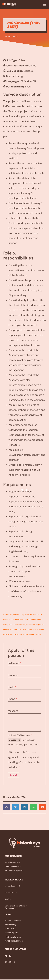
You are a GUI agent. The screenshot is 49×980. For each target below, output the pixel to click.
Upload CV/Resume (20, 736)
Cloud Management (13, 867)
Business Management (14, 871)
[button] (44, 4)
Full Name (14, 663)
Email (12, 687)
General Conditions (13, 921)
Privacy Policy (10, 925)
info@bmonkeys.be (13, 937)
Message (13, 711)
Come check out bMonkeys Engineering (16, 907)
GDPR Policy (10, 929)
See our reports (11, 933)
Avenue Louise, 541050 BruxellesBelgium (12, 893)
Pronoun (13, 675)
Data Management (12, 862)
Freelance (11, 37)
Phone (12, 699)
